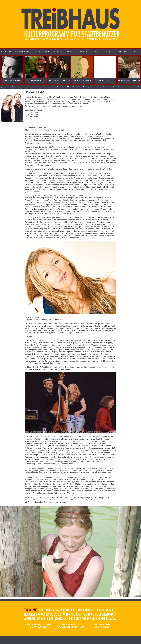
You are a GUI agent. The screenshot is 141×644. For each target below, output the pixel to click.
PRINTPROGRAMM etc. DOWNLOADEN (39, 626)
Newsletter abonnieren (102, 626)
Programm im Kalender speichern (70, 626)
